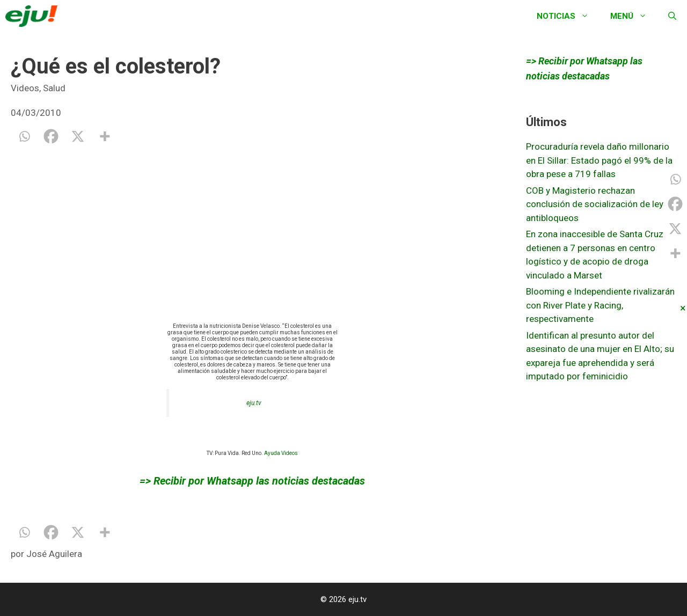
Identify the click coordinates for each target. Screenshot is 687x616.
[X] (78, 136)
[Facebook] (51, 136)
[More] (105, 136)
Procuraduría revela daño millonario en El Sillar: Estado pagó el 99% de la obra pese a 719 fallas (599, 160)
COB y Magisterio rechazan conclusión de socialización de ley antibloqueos (595, 204)
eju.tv (254, 403)
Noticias (568, 16)
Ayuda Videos (281, 453)
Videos (25, 88)
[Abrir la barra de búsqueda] (672, 16)
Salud (54, 88)
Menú (634, 16)
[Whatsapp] (24, 136)
